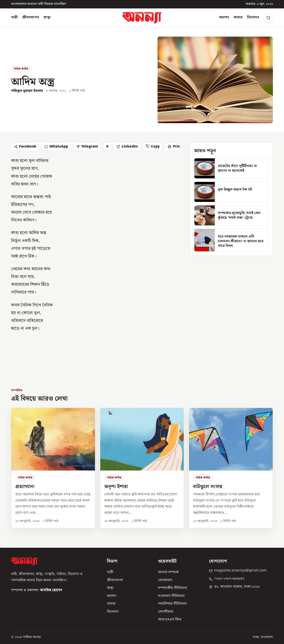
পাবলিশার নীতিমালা (172, 604)
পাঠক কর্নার (21, 69)
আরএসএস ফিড (170, 620)
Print (175, 147)
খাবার (238, 18)
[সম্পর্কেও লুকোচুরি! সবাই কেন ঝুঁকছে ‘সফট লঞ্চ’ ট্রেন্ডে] (231, 215)
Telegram (87, 147)
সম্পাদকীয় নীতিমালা (173, 588)
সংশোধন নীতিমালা (171, 596)
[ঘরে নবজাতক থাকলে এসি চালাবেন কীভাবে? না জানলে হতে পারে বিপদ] (231, 240)
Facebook (25, 147)
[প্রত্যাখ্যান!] (53, 468)
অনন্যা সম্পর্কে (168, 572)
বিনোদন (253, 18)
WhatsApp (56, 147)
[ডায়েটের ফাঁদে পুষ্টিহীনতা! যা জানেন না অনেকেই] (231, 168)
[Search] (268, 18)
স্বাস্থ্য (47, 18)
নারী (14, 18)
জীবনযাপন (31, 18)
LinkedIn (127, 147)
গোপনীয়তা (166, 612)
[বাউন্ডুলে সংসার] (231, 468)
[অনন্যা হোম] (142, 18)
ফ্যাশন (224, 18)
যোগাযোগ (165, 580)
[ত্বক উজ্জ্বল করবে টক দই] (231, 192)
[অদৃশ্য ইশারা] (142, 468)
